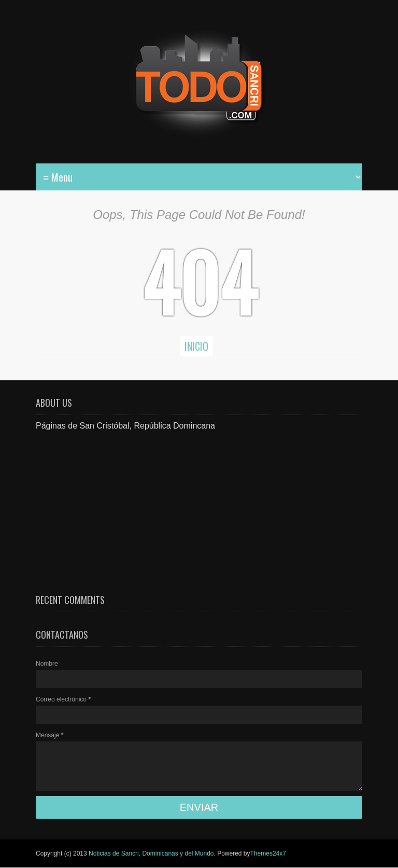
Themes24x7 (268, 853)
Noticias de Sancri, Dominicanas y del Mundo (151, 853)
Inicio (196, 346)
